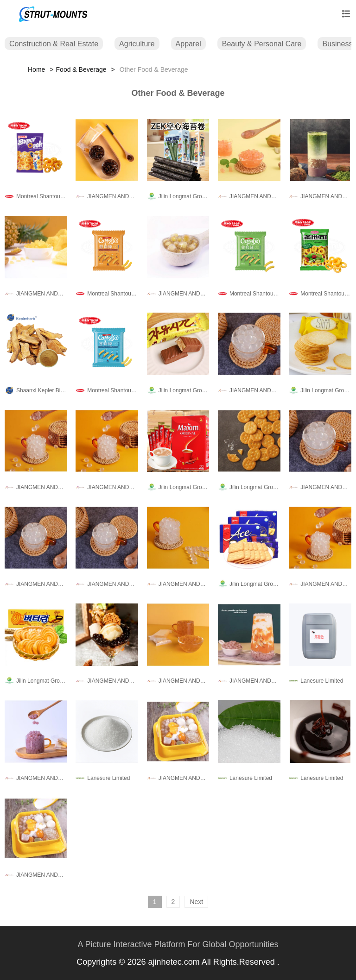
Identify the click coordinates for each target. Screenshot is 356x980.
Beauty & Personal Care (262, 44)
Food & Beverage (81, 69)
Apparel (188, 44)
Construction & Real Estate (54, 44)
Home (36, 69)
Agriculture (137, 44)
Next (196, 902)
